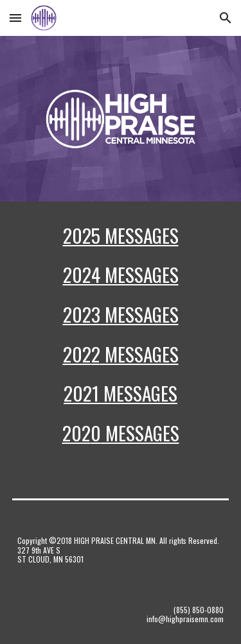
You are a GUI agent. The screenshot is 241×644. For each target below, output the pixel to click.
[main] (121, 340)
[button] (15, 18)
